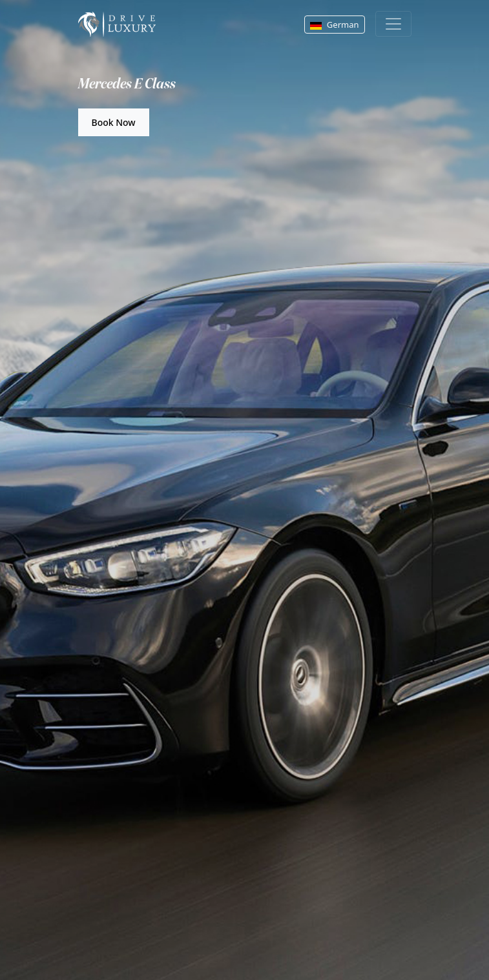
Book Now (114, 122)
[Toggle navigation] (393, 24)
